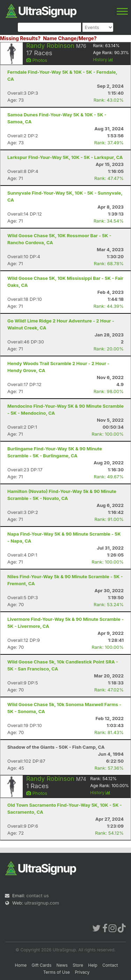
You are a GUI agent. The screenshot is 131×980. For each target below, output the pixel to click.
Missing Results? (20, 38)
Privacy (82, 972)
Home (21, 965)
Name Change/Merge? (70, 38)
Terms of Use (57, 972)
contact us (37, 895)
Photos (37, 60)
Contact (110, 965)
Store (78, 965)
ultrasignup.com (42, 903)
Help (93, 965)
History (103, 60)
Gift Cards (42, 965)
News (62, 965)
